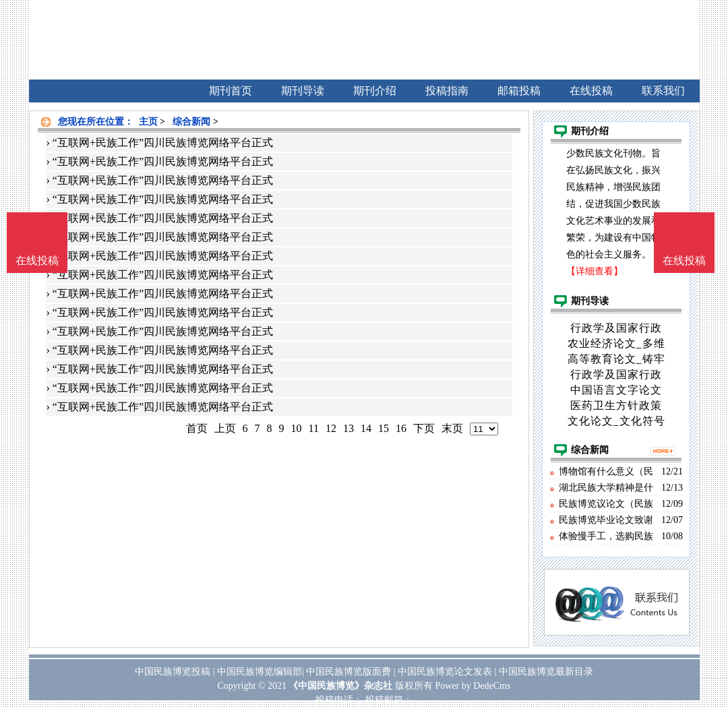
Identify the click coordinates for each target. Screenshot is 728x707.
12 (331, 428)
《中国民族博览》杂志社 (340, 686)
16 (401, 428)
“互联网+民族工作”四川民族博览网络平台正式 (163, 143)
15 (384, 428)
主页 (148, 122)
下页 (424, 428)
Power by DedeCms (473, 686)
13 (348, 428)
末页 (452, 428)
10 (297, 428)
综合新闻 (191, 122)
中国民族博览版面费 (348, 672)
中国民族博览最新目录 (546, 672)
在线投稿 (684, 260)
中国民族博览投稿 (173, 672)
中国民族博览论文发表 (445, 672)
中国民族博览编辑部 (260, 672)
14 (366, 428)
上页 (225, 428)
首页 (197, 428)
